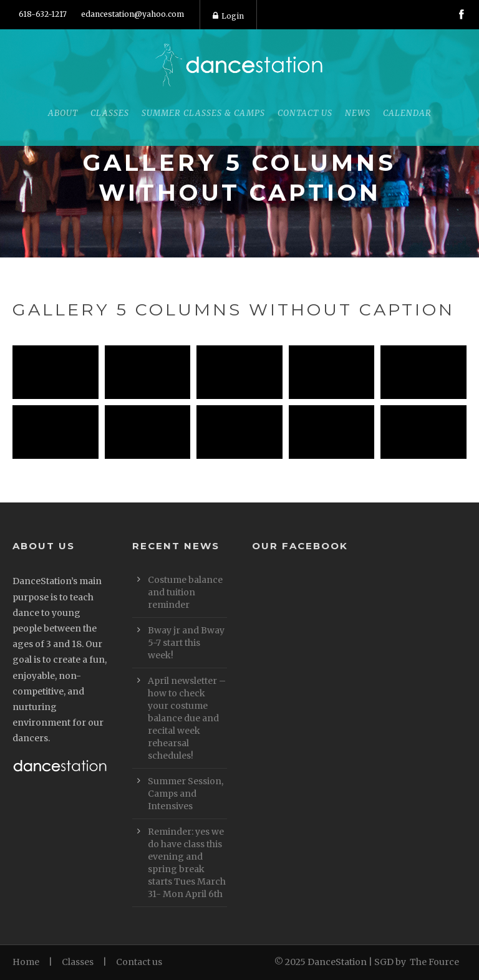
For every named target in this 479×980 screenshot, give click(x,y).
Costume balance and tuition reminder (185, 592)
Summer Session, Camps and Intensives (186, 794)
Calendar (407, 113)
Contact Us (305, 113)
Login (228, 16)
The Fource (434, 962)
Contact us (139, 962)
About (63, 113)
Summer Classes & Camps (203, 113)
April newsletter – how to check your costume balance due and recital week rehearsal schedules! (187, 718)
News (358, 113)
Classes (110, 113)
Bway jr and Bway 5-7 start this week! (186, 643)
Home (26, 962)
